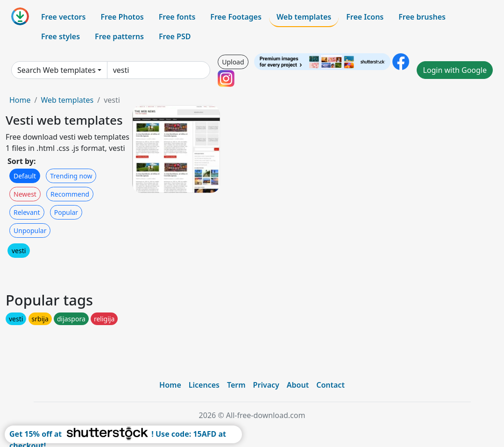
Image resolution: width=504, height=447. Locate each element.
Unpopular (30, 231)
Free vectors (63, 17)
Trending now (71, 176)
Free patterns (119, 36)
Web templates (304, 17)
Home (20, 100)
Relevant (27, 212)
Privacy (266, 385)
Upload (233, 62)
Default (25, 176)
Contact (330, 385)
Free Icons (365, 17)
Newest (25, 194)
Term (236, 385)
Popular (66, 212)
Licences (204, 385)
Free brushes (422, 17)
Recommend (70, 194)
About (298, 385)
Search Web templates (57, 70)
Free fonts (177, 17)
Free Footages (236, 17)
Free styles (60, 36)
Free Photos (122, 17)
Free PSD (175, 36)
